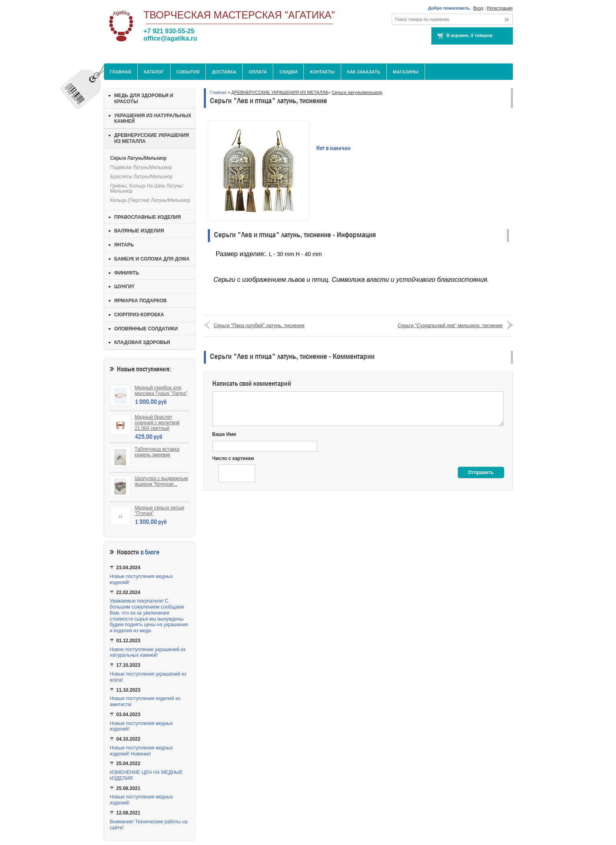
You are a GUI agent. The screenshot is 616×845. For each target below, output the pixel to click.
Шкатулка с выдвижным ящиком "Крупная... (162, 481)
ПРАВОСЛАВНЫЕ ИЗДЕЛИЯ (148, 217)
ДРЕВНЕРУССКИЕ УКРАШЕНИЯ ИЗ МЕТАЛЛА (280, 92)
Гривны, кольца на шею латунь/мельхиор (147, 188)
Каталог (154, 72)
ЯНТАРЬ (124, 245)
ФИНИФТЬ (127, 273)
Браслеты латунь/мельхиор (142, 177)
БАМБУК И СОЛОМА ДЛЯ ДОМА (152, 259)
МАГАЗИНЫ (406, 72)
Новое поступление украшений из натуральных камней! (148, 653)
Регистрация (500, 8)
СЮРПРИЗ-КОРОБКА (139, 315)
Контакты (322, 72)
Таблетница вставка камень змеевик (157, 452)
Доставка (224, 72)
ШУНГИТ (125, 287)
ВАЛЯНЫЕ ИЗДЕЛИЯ (139, 231)
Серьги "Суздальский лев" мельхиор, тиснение (450, 326)
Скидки (288, 72)
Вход (478, 8)
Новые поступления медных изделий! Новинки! (141, 751)
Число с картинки (233, 458)
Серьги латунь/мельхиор (357, 92)
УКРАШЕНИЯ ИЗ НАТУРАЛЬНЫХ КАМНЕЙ (153, 119)
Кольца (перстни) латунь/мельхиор (150, 200)
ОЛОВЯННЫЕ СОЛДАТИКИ (146, 329)
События (188, 72)
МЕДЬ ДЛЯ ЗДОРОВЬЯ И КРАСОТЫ (144, 99)
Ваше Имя (224, 434)
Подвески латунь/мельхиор (141, 167)
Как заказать (364, 72)
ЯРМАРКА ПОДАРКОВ (141, 301)
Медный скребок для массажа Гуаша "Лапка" (161, 391)
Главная (121, 72)
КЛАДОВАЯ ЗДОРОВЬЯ (142, 342)
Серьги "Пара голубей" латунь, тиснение (259, 326)
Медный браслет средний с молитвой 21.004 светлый (157, 423)
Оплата (258, 72)
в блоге (150, 552)
